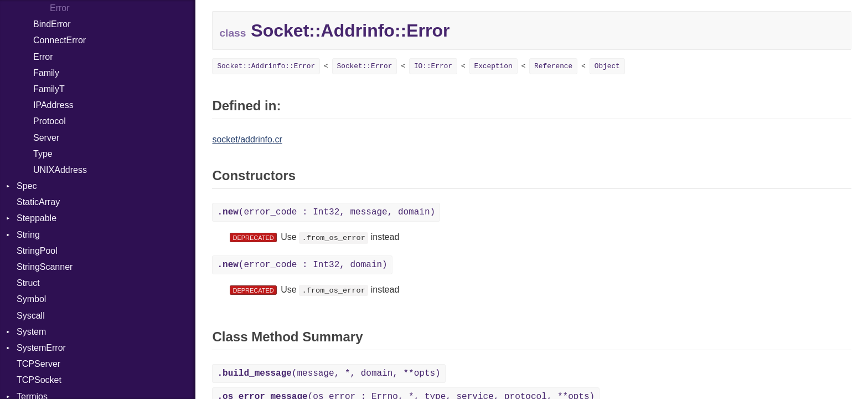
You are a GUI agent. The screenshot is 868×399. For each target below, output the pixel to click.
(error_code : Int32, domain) (302, 265)
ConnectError (60, 40)
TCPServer (38, 364)
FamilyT (49, 89)
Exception (494, 66)
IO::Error (433, 66)
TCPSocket (39, 380)
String (28, 235)
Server (46, 138)
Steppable (37, 218)
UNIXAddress (60, 170)
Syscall (31, 316)
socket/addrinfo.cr (247, 139)
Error (60, 8)
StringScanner (45, 267)
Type (43, 154)
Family (46, 73)
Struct (28, 283)
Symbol (31, 299)
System (31, 332)
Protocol (50, 121)
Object (607, 66)
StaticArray (38, 202)
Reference (553, 66)
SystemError (41, 348)
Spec (27, 186)
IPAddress (53, 105)
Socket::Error (365, 66)
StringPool (37, 251)
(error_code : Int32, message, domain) (326, 212)
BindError (52, 24)
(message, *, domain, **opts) (329, 374)
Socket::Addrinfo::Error (266, 66)
